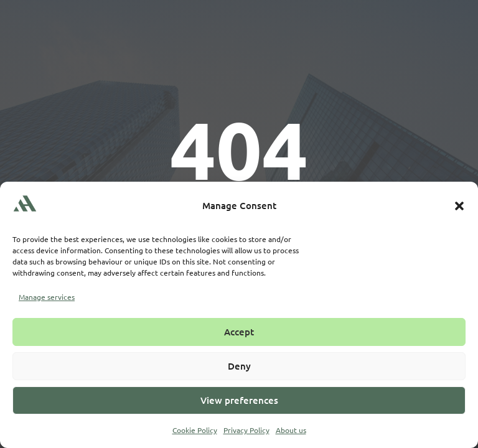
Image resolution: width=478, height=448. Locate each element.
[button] (459, 206)
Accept (239, 332)
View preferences (239, 400)
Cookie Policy (195, 430)
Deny (239, 366)
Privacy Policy (246, 430)
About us (291, 430)
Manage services (47, 297)
